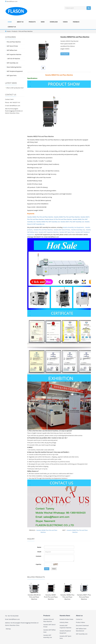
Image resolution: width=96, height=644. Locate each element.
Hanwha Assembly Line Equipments (73, 227)
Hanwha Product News (66, 619)
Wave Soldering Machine (14, 67)
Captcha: (39, 564)
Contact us (12, 27)
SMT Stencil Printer (12, 46)
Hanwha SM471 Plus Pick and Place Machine (84, 597)
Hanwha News (65, 616)
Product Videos (80, 622)
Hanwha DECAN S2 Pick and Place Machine (34, 597)
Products (32, 22)
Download (54, 22)
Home (10, 22)
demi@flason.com (12, 1)
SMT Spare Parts (12, 75)
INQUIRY (65, 54)
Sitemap (8, 629)
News (43, 22)
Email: (39, 552)
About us (20, 22)
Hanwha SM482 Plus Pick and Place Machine (67, 217)
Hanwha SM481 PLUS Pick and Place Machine (51, 597)
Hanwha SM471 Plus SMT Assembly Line (72, 222)
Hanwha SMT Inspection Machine (48, 232)
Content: (39, 556)
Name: (39, 547)
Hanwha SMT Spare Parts (67, 232)
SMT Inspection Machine (14, 54)
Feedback (76, 22)
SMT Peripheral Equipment (15, 71)
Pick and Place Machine (25, 31)
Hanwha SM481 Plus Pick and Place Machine (40, 217)
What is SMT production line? (15, 88)
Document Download (82, 625)
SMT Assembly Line (12, 63)
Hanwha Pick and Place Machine (43, 230)
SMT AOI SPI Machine (14, 59)
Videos (65, 22)
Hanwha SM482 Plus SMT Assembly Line (48, 222)
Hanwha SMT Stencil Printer (62, 230)
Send (47, 569)
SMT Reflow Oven (12, 50)
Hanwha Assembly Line (78, 230)
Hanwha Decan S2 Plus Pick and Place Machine (58, 219)
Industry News (64, 622)
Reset (54, 569)
